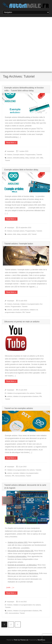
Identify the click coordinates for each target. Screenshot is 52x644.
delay (27, 158)
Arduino (10, 155)
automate (16, 310)
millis (41, 158)
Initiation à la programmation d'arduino (26, 396)
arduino (10, 158)
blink (15, 234)
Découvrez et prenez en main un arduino (22, 322)
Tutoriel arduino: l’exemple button (19, 244)
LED (38, 158)
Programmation (31, 155)
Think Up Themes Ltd (21, 640)
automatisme (25, 310)
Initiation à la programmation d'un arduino (21, 393)
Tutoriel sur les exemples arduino (19, 408)
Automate (16, 304)
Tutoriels (39, 155)
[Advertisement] (26, 44)
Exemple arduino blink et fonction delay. (21, 170)
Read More (10, 143)
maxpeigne (10, 151)
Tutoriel (7, 160)
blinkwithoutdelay (19, 158)
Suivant (18, 624)
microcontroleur (20, 476)
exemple (32, 158)
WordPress (41, 640)
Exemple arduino (19, 155)
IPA (24, 312)
